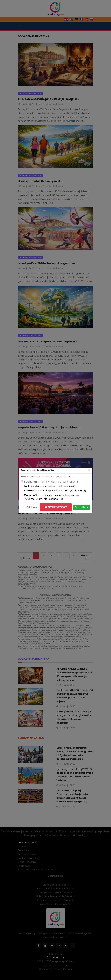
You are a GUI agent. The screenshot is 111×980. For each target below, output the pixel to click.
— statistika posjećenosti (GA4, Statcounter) (55, 491)
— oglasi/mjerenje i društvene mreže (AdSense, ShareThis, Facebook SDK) (52, 497)
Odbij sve (32, 507)
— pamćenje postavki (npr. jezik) (49, 486)
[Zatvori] (89, 471)
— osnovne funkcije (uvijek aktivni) (51, 482)
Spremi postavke (56, 507)
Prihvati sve (81, 507)
